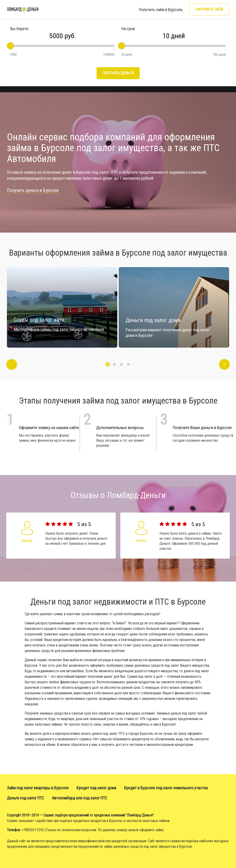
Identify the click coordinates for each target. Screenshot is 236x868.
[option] (174, 307)
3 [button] (121, 364)
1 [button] (108, 364)
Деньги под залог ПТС (25, 798)
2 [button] (115, 364)
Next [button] (224, 365)
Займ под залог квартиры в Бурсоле (38, 788)
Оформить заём (209, 9)
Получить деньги (118, 73)
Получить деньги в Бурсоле (33, 190)
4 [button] (128, 364)
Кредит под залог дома (96, 788)
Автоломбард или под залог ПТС (80, 798)
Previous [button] (12, 365)
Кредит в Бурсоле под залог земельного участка (166, 788)
